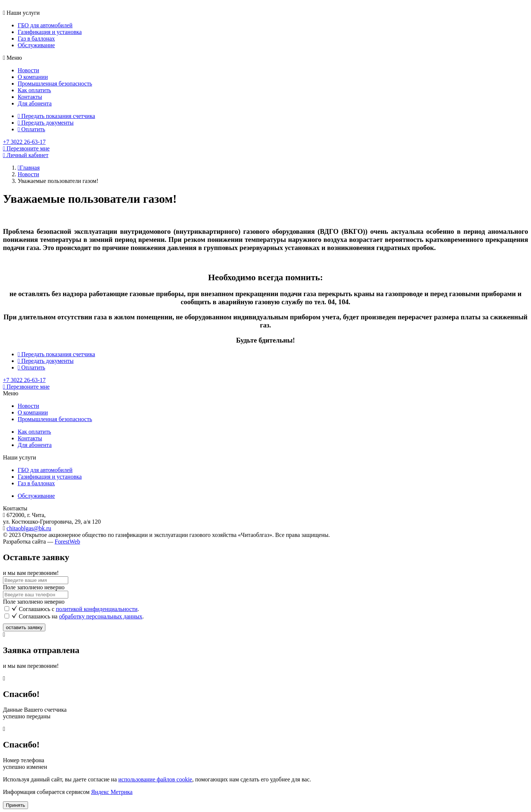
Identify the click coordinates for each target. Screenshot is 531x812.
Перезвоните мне (26, 387)
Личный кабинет (26, 155)
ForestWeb (67, 542)
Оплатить (31, 129)
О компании (33, 77)
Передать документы (46, 123)
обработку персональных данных (101, 616)
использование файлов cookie (155, 779)
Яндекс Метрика (112, 792)
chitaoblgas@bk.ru (29, 528)
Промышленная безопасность (55, 84)
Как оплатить (34, 90)
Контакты (30, 97)
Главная (29, 168)
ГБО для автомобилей (45, 25)
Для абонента (35, 103)
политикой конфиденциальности (97, 609)
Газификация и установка (50, 32)
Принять (15, 805)
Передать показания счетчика (56, 116)
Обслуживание (36, 45)
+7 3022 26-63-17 (24, 142)
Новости (28, 70)
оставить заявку (24, 627)
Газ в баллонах (36, 39)
